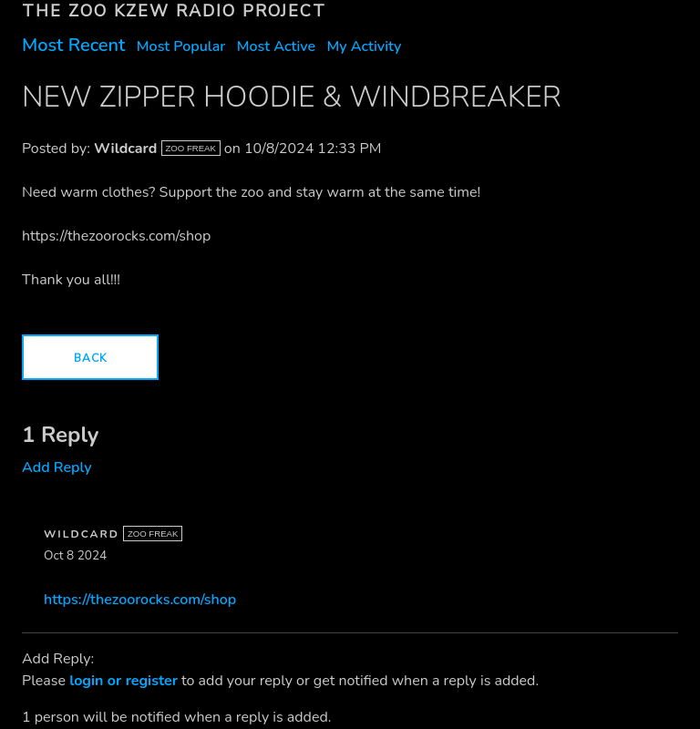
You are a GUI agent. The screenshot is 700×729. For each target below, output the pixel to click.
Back (90, 358)
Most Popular (181, 46)
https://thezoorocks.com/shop (140, 600)
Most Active (276, 46)
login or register (124, 681)
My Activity (364, 46)
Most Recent (73, 45)
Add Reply (57, 467)
